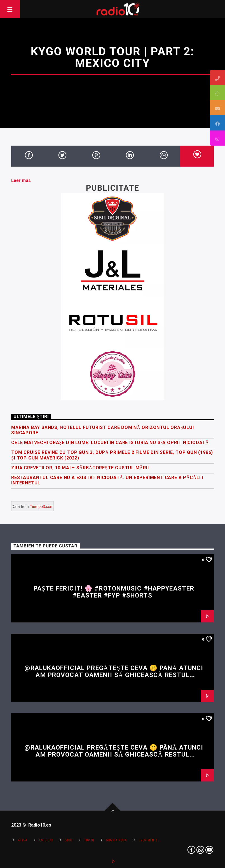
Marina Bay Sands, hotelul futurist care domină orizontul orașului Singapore (102, 430)
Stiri (69, 840)
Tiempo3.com (42, 507)
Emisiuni (46, 840)
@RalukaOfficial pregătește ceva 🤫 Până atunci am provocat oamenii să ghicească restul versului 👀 (114, 675)
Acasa (23, 840)
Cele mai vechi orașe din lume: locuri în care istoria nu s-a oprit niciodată (110, 443)
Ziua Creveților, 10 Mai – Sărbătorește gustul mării (80, 468)
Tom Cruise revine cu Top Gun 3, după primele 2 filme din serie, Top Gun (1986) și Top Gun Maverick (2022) (112, 455)
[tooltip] (217, 78)
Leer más (21, 180)
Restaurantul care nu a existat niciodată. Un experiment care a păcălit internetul (108, 480)
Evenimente (148, 840)
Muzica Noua (117, 840)
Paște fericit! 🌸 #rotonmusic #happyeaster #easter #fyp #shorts (114, 592)
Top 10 (89, 840)
